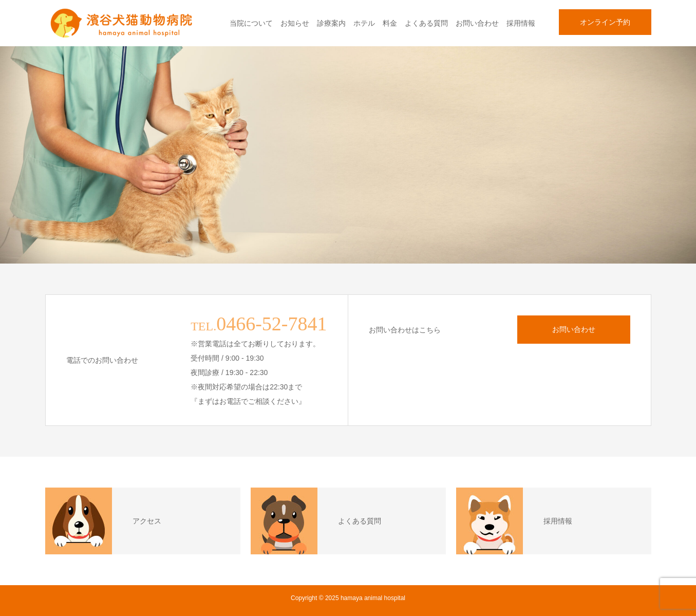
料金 (390, 23)
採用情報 (521, 23)
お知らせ (295, 23)
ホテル (364, 23)
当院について (251, 23)
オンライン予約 (605, 22)
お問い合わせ (477, 23)
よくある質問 (426, 23)
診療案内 (331, 23)
